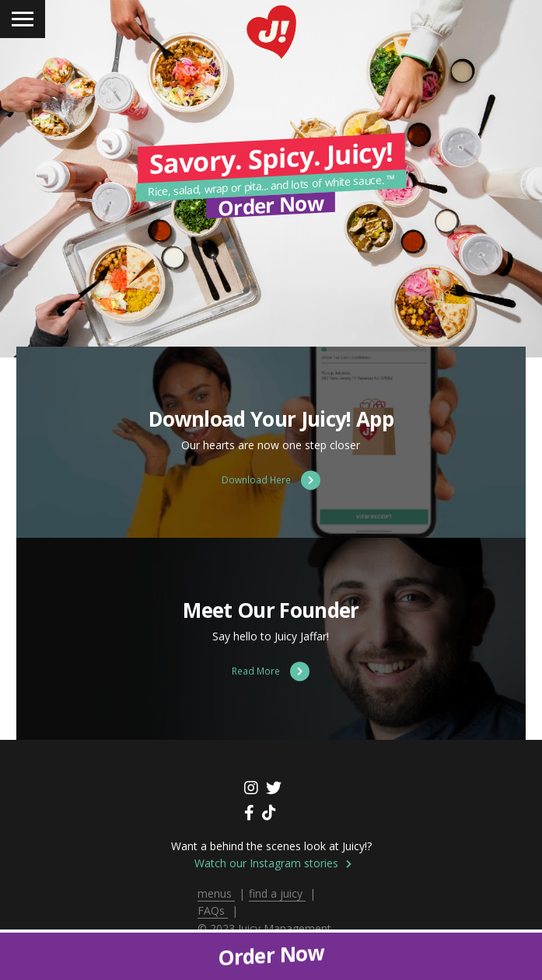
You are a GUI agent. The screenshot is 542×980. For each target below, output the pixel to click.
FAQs (213, 910)
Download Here (271, 480)
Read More (271, 671)
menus (216, 893)
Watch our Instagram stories (273, 863)
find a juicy (277, 893)
